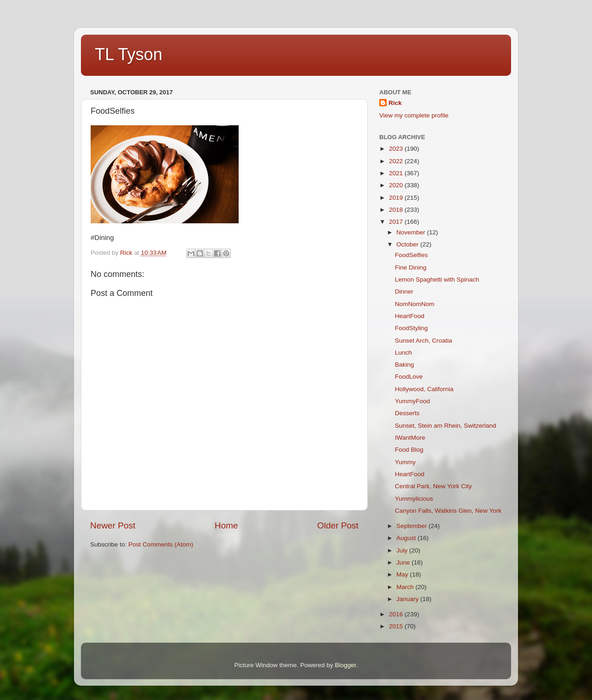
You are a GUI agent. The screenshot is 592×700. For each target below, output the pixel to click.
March (406, 587)
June (404, 562)
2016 (397, 614)
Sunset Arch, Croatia (424, 341)
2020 (397, 185)
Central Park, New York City (434, 486)
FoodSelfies (411, 255)
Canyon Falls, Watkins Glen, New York (448, 511)
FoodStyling (411, 328)
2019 (397, 198)
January (408, 599)
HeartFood (410, 316)
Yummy (405, 462)
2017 (397, 222)
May (403, 574)
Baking (404, 365)
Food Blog (409, 450)
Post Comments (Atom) (161, 544)
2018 (397, 210)
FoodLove (409, 377)
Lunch (404, 353)
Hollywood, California (424, 389)
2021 (397, 173)
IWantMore (410, 438)
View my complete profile (414, 115)
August (407, 538)
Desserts (407, 413)
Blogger (345, 665)
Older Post (338, 525)
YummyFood (413, 401)
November (412, 232)
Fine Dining (411, 267)
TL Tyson (129, 54)
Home (226, 525)
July (403, 550)
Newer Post (113, 525)
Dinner (404, 292)
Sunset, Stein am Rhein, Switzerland (446, 426)
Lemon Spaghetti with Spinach (437, 279)
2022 (397, 161)
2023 (397, 149)
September (413, 526)
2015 (397, 626)
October (408, 244)
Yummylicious (414, 499)
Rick (395, 103)
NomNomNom (415, 304)
